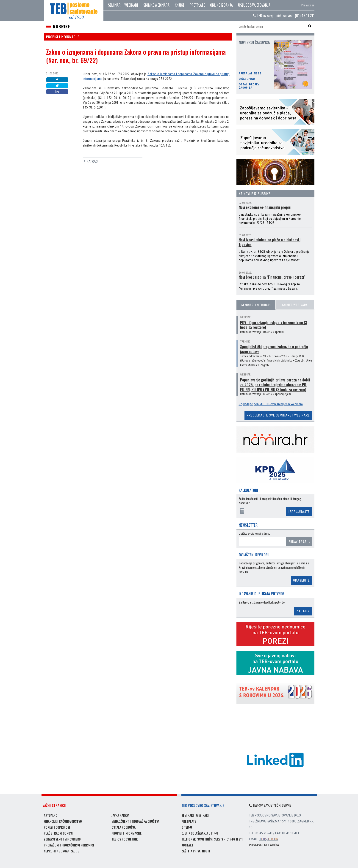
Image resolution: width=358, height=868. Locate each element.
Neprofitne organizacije (61, 851)
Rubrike (61, 27)
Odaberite (301, 580)
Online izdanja (221, 5)
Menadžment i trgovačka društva (135, 821)
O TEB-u (187, 827)
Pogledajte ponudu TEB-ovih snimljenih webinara (271, 404)
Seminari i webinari (123, 5)
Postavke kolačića (264, 845)
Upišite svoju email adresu (255, 534)
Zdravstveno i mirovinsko (62, 839)
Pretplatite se (250, 73)
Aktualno (51, 815)
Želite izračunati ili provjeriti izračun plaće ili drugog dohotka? (270, 501)
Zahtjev (303, 611)
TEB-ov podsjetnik (125, 839)
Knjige (180, 5)
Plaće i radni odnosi (58, 833)
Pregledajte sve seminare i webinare (278, 415)
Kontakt (187, 845)
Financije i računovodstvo (63, 821)
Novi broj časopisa (254, 42)
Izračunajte (299, 512)
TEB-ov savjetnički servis (270, 805)
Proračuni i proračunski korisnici (69, 845)
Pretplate (197, 5)
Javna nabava (120, 815)
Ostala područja (123, 827)
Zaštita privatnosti (196, 851)
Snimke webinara (156, 5)
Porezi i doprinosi (57, 827)
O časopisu (247, 79)
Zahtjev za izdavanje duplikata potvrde (262, 602)
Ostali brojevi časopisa (250, 86)
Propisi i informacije (126, 833)
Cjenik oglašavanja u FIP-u (200, 833)
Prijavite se (308, 5)
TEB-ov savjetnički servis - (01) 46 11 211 (284, 16)
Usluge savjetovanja (254, 5)
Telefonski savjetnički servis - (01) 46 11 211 (212, 839)
